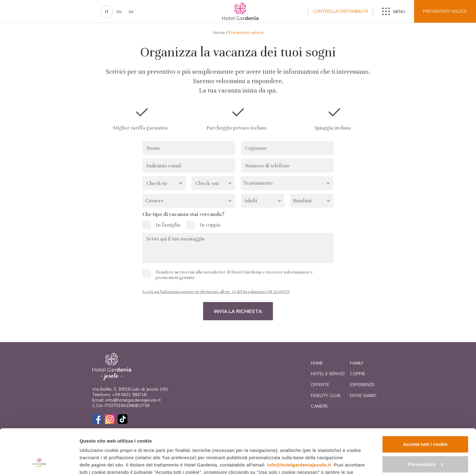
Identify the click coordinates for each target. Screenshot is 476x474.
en (119, 12)
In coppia (210, 225)
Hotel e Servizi (328, 374)
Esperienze (362, 385)
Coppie (358, 374)
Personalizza (425, 423)
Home (219, 32)
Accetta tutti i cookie (425, 403)
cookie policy (163, 445)
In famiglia (168, 225)
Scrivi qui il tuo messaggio (238, 248)
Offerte (320, 385)
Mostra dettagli (96, 462)
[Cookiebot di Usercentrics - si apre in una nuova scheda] (39, 462)
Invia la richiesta (238, 311)
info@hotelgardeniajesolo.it (299, 424)
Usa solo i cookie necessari (425, 443)
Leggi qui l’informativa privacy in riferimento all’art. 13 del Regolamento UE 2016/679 (216, 292)
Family (357, 363)
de (131, 12)
